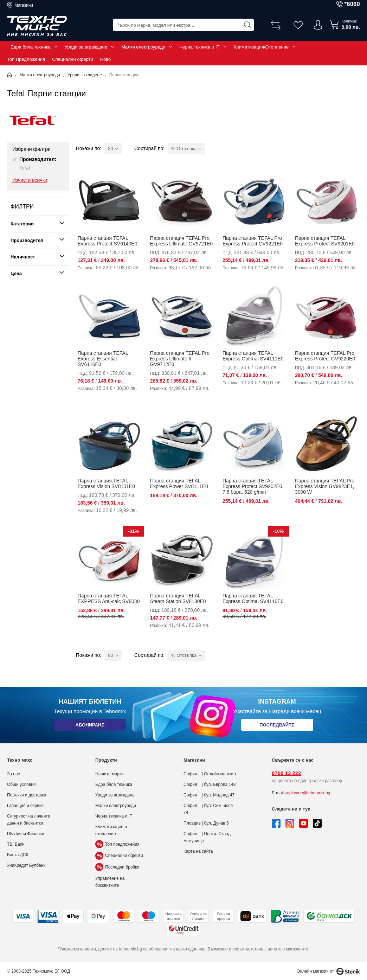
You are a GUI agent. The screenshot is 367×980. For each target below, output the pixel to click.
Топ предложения (117, 844)
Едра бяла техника (31, 47)
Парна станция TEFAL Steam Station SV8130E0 (178, 598)
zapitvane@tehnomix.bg (307, 793)
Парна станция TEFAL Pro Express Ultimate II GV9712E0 (180, 359)
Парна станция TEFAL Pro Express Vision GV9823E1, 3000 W (325, 486)
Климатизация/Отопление (261, 47)
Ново (106, 59)
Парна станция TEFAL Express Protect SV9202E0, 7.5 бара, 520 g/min (253, 486)
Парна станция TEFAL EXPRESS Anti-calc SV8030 (109, 598)
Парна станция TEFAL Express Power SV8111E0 (179, 483)
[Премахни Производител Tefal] (14, 160)
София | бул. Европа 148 (210, 784)
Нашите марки (110, 774)
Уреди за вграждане (86, 47)
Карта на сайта (198, 851)
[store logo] (37, 26)
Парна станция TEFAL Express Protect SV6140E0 (108, 241)
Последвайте (277, 726)
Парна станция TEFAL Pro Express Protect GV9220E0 (325, 356)
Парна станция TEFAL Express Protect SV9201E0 (325, 241)
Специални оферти (73, 59)
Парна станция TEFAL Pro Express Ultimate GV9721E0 (181, 241)
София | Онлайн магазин (210, 774)
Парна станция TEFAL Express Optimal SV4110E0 (253, 598)
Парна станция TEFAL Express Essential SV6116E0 (103, 359)
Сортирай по (149, 148)
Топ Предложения (26, 59)
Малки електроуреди (143, 47)
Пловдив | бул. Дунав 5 (206, 823)
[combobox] (183, 25)
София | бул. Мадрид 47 (209, 795)
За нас (14, 774)
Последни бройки (117, 867)
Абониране (90, 726)
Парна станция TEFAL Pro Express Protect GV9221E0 (253, 241)
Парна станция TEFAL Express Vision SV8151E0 (106, 483)
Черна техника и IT (199, 47)
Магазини (24, 5)
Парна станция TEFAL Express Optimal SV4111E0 (253, 356)
